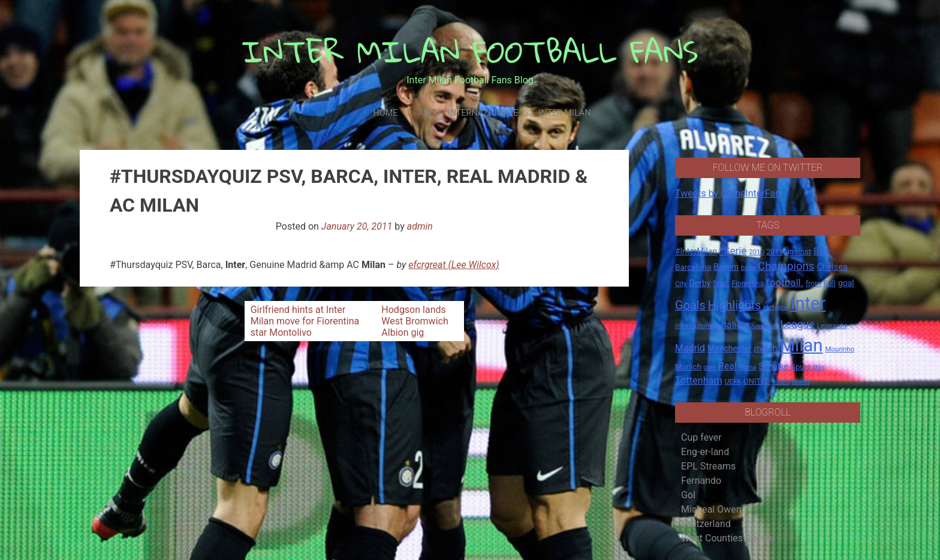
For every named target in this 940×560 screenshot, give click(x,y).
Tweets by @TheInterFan (728, 193)
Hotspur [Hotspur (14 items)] (775, 307)
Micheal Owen (711, 509)
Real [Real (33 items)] (727, 366)
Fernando (701, 481)
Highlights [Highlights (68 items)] (735, 305)
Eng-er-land (705, 452)
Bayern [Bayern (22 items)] (726, 267)
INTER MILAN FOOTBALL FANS (470, 51)
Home (385, 113)
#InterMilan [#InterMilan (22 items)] (696, 251)
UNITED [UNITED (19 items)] (757, 381)
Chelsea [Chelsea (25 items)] (832, 267)
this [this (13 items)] (819, 367)
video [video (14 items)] (781, 381)
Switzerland (706, 524)
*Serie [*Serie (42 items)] (733, 251)
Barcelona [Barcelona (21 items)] (693, 267)
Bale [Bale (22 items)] (822, 251)
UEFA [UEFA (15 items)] (733, 381)
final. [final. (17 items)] (721, 283)
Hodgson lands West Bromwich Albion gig (415, 321)
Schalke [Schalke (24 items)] (774, 366)
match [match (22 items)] (766, 348)
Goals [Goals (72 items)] (690, 305)
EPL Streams (708, 466)
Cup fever (701, 437)
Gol (688, 495)
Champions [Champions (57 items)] (786, 266)
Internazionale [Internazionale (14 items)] (697, 326)
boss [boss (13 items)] (748, 268)
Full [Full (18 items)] (830, 283)
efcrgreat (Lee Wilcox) (454, 265)
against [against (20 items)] (799, 252)
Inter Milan (564, 113)
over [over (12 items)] (710, 367)
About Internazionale (468, 113)
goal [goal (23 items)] (846, 283)
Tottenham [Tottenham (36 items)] (699, 380)
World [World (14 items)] (800, 381)
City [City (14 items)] (681, 284)
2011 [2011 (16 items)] (774, 252)
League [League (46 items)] (797, 324)
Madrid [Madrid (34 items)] (690, 348)
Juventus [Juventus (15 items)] (764, 326)
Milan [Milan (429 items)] (801, 345)
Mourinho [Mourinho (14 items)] (840, 349)
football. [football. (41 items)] (785, 282)
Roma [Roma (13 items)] (748, 367)
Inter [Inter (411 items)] (808, 303)
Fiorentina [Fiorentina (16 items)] (748, 284)
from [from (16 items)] (814, 284)
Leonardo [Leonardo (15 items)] (831, 326)
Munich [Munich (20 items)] (688, 367)
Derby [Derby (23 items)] (700, 283)
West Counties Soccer (728, 538)
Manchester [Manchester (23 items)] (730, 348)
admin (420, 226)
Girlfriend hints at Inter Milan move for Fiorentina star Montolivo (305, 321)
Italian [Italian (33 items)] (734, 325)
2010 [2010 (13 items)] (756, 252)
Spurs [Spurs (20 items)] (801, 367)
